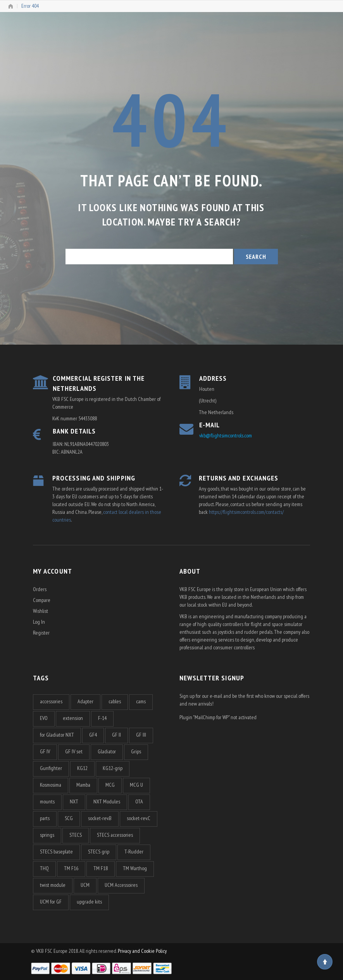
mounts (47, 801)
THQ (44, 868)
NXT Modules (107, 801)
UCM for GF (51, 902)
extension (73, 718)
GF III (141, 735)
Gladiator (107, 751)
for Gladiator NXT (57, 735)
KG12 (82, 768)
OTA (139, 801)
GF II (116, 735)
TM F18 (101, 868)
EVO (44, 718)
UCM (85, 885)
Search (256, 257)
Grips (136, 751)
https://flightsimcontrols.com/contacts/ (246, 512)
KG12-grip (113, 768)
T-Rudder (134, 852)
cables (115, 701)
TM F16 (71, 868)
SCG (69, 818)
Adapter (85, 701)
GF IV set (74, 751)
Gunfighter (51, 768)
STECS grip (99, 852)
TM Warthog (135, 868)
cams (141, 701)
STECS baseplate (56, 852)
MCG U (136, 785)
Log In (39, 622)
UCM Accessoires (121, 885)
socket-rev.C (139, 818)
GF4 (93, 735)
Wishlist (41, 611)
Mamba (83, 785)
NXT (74, 801)
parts (45, 818)
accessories (51, 701)
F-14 (102, 718)
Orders (40, 589)
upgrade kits (89, 902)
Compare (42, 600)
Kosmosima (51, 785)
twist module (53, 885)
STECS (76, 835)
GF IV (45, 751)
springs (47, 835)
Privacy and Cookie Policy (142, 951)
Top (325, 962)
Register (41, 633)
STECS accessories (115, 835)
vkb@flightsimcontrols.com (226, 435)
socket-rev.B (100, 818)
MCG (110, 785)
